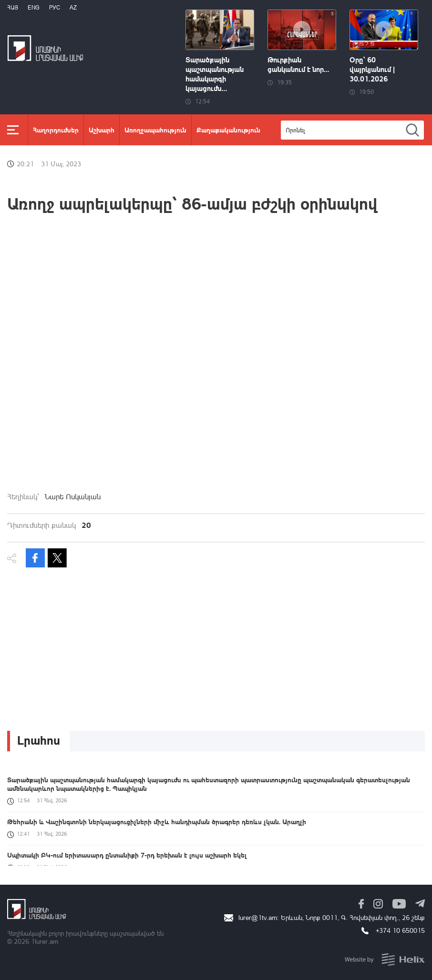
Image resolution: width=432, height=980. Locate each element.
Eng (34, 7)
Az (73, 7)
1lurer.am (45, 941)
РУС (55, 7)
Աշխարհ (102, 130)
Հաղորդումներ (56, 130)
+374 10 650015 (400, 930)
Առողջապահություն (155, 130)
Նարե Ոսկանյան (73, 496)
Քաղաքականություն (228, 130)
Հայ (13, 7)
